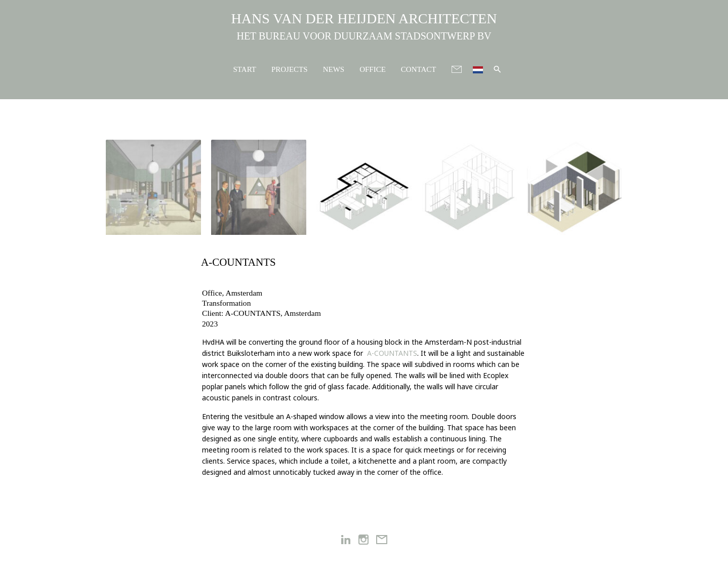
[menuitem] (478, 69)
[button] (497, 69)
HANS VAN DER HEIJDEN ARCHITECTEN (364, 18)
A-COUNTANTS (392, 353)
